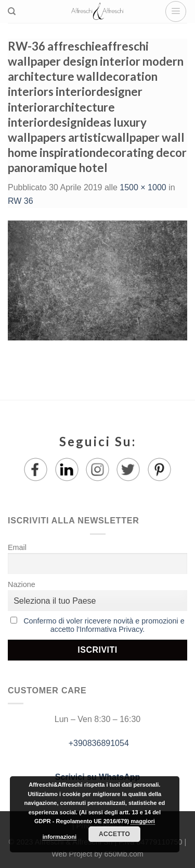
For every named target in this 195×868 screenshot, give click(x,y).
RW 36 (21, 201)
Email (17, 547)
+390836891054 (97, 743)
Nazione (22, 584)
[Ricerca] (12, 11)
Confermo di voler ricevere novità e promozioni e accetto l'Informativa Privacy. (104, 625)
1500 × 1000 (143, 187)
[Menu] (176, 11)
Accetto (114, 834)
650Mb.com (124, 854)
